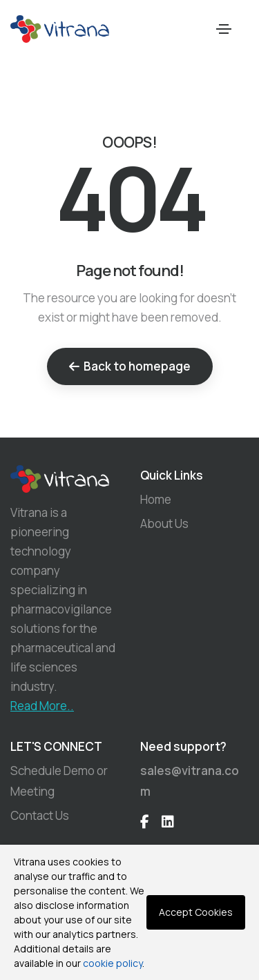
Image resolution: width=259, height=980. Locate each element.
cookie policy (113, 963)
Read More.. (42, 706)
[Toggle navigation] (224, 29)
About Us (164, 523)
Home (156, 499)
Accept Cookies (196, 912)
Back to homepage (130, 366)
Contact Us (40, 815)
